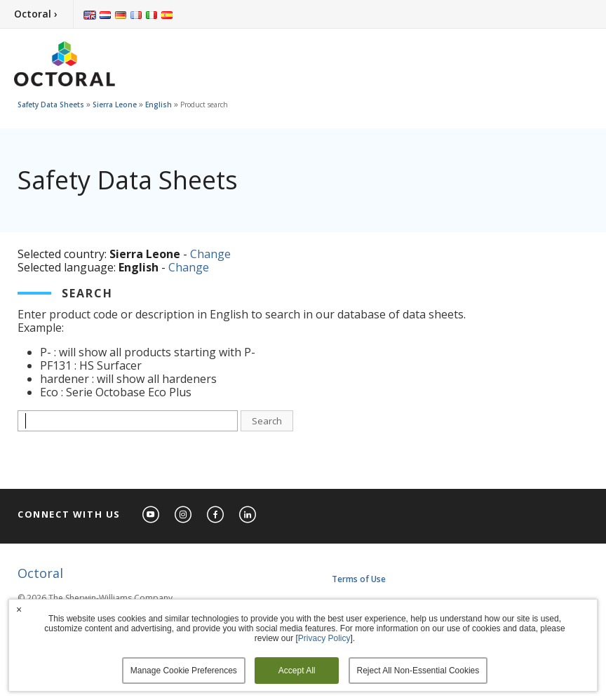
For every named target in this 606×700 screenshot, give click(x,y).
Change (210, 254)
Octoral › (36, 14)
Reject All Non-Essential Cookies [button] (418, 671)
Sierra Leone (115, 105)
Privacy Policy (324, 638)
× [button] (19, 610)
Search (267, 421)
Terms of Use (359, 579)
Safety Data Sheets (51, 105)
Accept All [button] (297, 671)
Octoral (40, 573)
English (159, 105)
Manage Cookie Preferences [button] (184, 671)
